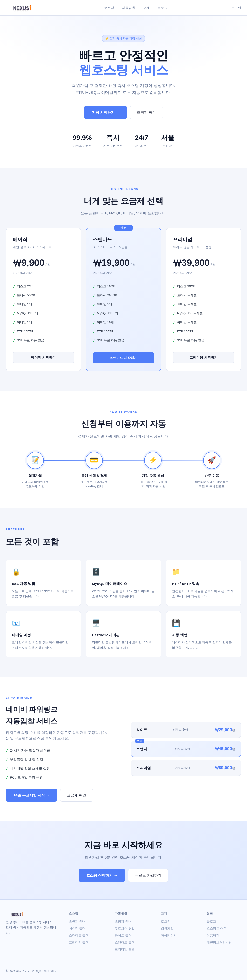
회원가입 (167, 929)
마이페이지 (169, 936)
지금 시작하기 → (106, 112)
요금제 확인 (146, 112)
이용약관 (213, 936)
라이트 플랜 (123, 936)
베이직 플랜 (77, 929)
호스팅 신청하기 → (102, 875)
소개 (146, 8)
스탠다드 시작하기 (123, 358)
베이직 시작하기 (43, 358)
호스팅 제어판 (217, 929)
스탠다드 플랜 (79, 936)
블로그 (163, 8)
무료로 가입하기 (148, 875)
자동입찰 (129, 8)
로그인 (236, 8)
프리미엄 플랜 (79, 943)
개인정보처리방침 (219, 943)
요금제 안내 (77, 922)
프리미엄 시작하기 (204, 358)
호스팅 (109, 8)
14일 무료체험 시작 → (31, 795)
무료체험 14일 (125, 929)
